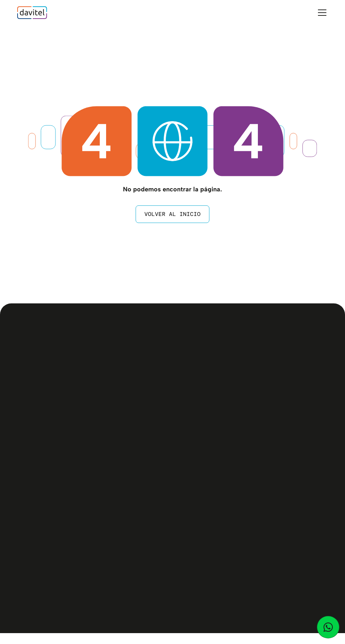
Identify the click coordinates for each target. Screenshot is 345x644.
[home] (32, 13)
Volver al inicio (172, 214)
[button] (321, 13)
